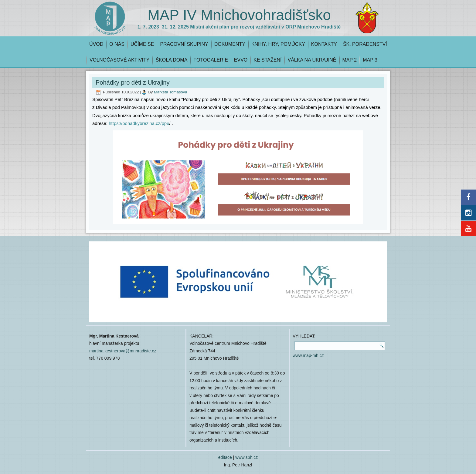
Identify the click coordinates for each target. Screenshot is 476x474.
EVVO (241, 60)
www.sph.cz (246, 457)
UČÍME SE (142, 44)
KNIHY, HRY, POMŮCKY (278, 44)
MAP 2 (350, 60)
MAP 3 (370, 60)
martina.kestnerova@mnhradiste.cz (123, 351)
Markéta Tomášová (171, 92)
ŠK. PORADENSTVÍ (365, 44)
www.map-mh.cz (308, 355)
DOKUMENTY (230, 44)
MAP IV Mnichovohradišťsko (239, 15)
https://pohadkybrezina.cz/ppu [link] (138, 123)
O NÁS (117, 44)
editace (225, 457)
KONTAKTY (324, 44)
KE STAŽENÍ (267, 60)
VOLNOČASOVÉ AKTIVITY (119, 60)
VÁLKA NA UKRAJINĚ (312, 60)
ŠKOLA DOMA (171, 60)
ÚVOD (96, 44)
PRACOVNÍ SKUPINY (184, 44)
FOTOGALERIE (211, 60)
